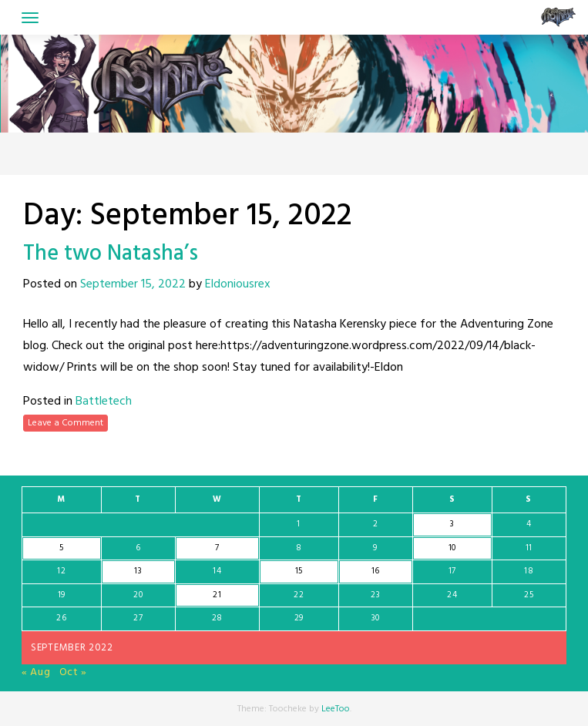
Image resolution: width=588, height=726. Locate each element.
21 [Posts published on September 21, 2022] (217, 595)
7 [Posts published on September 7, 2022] (217, 548)
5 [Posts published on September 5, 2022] (62, 548)
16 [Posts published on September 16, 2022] (376, 571)
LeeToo (336, 709)
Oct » (74, 672)
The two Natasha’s (111, 254)
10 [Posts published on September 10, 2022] (452, 548)
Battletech (104, 402)
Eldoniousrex (238, 284)
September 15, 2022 (133, 284)
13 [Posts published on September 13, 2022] (138, 571)
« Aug (36, 672)
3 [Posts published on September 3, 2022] (452, 524)
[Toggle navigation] (30, 18)
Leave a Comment (66, 423)
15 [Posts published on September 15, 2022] (299, 571)
